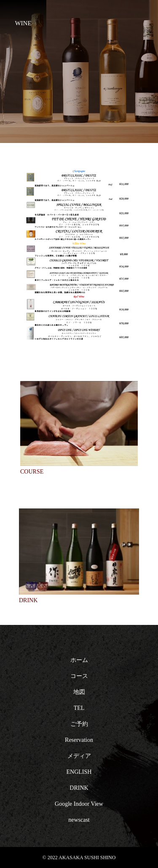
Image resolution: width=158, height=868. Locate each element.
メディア (79, 756)
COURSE (32, 472)
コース (79, 676)
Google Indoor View (79, 804)
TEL (79, 708)
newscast (79, 820)
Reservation (79, 740)
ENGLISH (79, 772)
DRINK (28, 600)
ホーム (79, 660)
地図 (79, 692)
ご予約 (79, 724)
